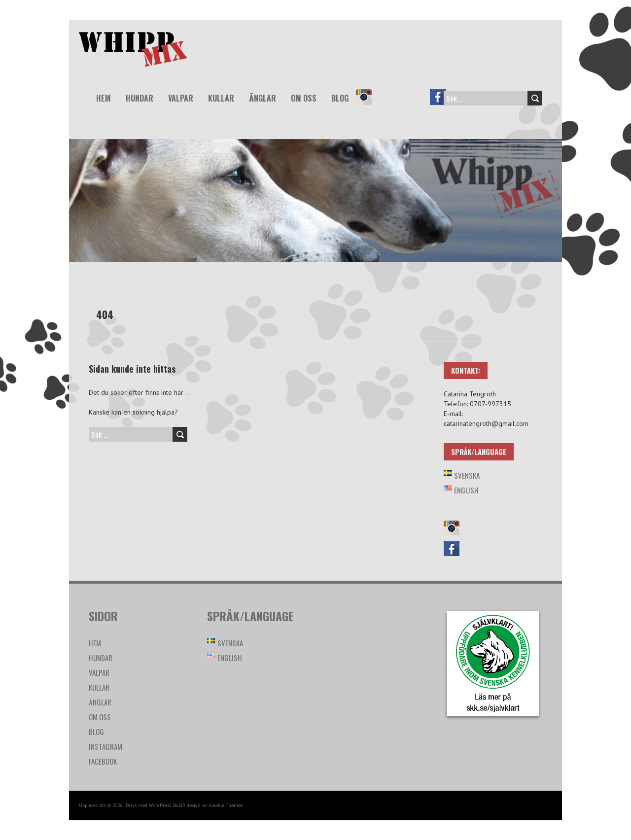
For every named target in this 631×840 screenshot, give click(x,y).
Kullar (221, 98)
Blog (340, 98)
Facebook (442, 104)
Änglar (263, 98)
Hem (104, 98)
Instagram (368, 104)
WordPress (160, 805)
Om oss (304, 98)
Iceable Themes (226, 805)
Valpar (181, 98)
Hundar (140, 98)
